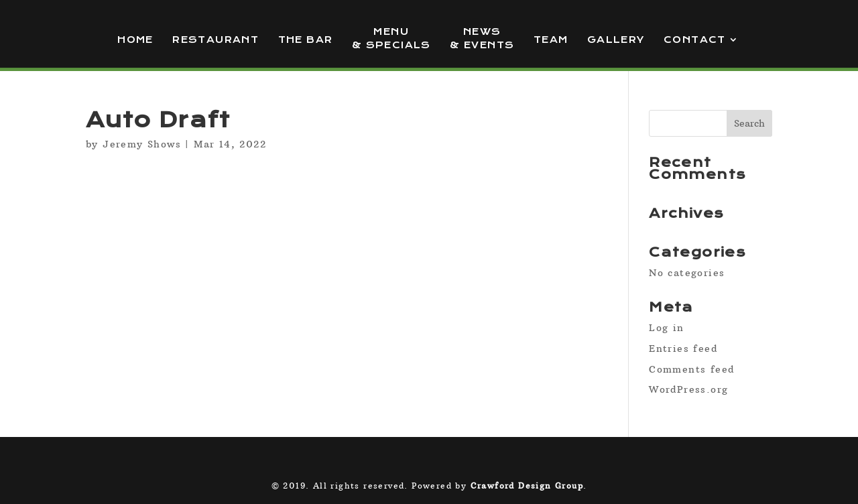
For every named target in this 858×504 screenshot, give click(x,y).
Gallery (616, 40)
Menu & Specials (391, 39)
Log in (666, 328)
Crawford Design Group (527, 486)
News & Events (482, 39)
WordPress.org (688, 389)
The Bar (306, 40)
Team (551, 40)
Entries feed (683, 349)
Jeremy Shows (142, 144)
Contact (695, 40)
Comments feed (691, 369)
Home (135, 40)
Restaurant (216, 40)
